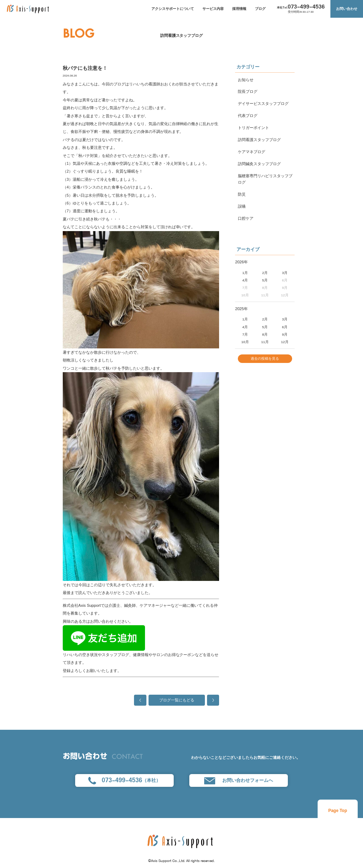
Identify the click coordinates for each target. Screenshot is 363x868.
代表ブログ (248, 116)
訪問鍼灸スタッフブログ (259, 164)
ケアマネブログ (252, 152)
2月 (265, 273)
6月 (285, 327)
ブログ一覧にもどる (177, 700)
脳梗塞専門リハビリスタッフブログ (265, 179)
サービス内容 (213, 9)
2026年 (241, 262)
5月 (265, 280)
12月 (285, 342)
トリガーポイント (253, 128)
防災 (242, 194)
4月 (245, 280)
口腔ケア (246, 218)
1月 (245, 273)
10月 (245, 342)
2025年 (241, 309)
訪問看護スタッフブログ (182, 35)
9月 (285, 334)
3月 (285, 273)
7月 (245, 334)
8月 (265, 334)
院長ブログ (248, 91)
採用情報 (239, 9)
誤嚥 (242, 206)
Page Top (338, 811)
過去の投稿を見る (265, 359)
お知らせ (246, 80)
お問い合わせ (347, 9)
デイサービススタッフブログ (263, 103)
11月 (265, 342)
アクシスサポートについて (173, 9)
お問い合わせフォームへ (238, 781)
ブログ (260, 9)
